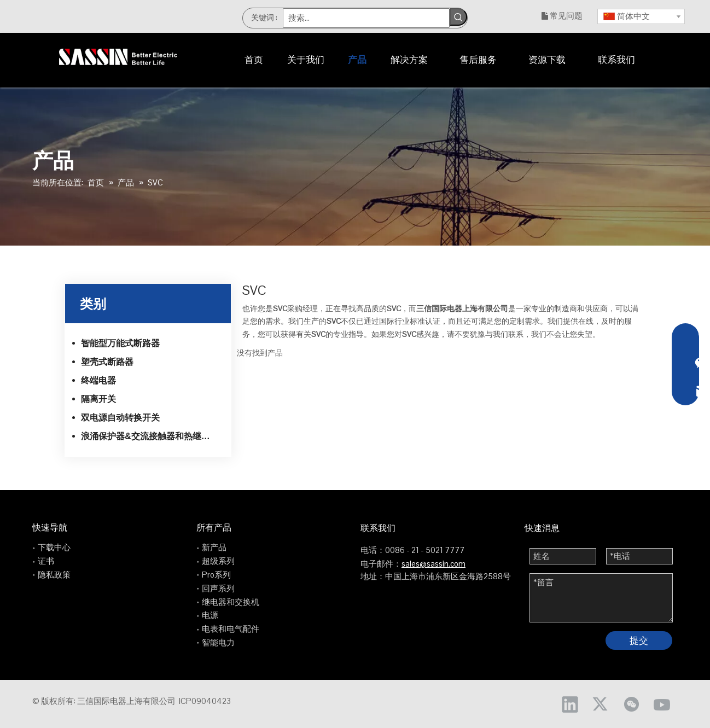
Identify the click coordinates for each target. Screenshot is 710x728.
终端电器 (98, 380)
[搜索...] (366, 18)
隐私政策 (54, 575)
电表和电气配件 (231, 629)
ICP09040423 (205, 701)
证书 (46, 561)
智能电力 (218, 642)
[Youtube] (662, 704)
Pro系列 (216, 575)
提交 (639, 640)
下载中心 (54, 547)
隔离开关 (98, 399)
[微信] (631, 704)
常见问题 (566, 16)
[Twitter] (601, 704)
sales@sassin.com (433, 564)
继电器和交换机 (231, 602)
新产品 (214, 547)
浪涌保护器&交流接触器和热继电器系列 (152, 436)
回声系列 (218, 588)
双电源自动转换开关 (120, 418)
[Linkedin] (570, 704)
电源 (210, 615)
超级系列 (218, 561)
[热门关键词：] (458, 17)
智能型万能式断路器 (120, 343)
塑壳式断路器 (107, 362)
